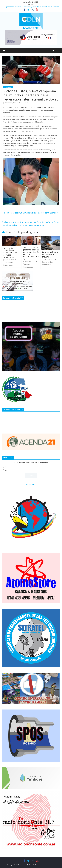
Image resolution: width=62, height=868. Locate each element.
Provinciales (8, 87)
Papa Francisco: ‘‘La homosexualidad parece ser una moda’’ (30, 213)
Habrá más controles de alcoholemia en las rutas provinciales (10, 252)
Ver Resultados (31, 484)
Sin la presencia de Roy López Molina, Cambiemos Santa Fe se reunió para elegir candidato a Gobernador (30, 224)
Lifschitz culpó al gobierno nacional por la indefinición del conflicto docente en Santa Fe (31, 253)
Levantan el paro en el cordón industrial (50, 254)
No (6, 470)
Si (5, 467)
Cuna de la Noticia (25, 103)
